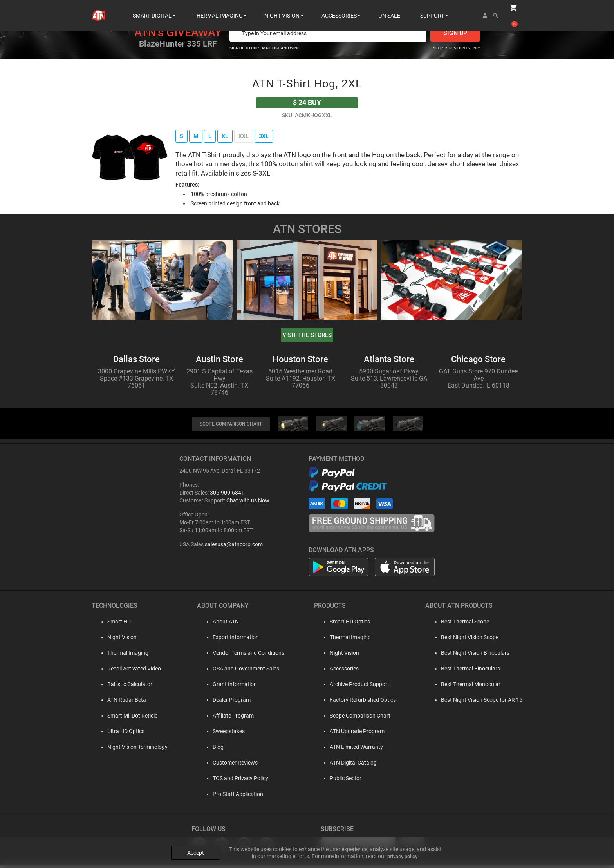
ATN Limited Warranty (354, 750)
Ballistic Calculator (122, 687)
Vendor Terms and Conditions (243, 656)
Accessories (341, 671)
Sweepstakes (224, 734)
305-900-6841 (227, 495)
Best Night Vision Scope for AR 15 (482, 703)
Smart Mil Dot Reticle (125, 718)
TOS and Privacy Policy (235, 781)
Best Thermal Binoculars (470, 671)
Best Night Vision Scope (470, 640)
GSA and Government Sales (241, 671)
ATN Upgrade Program (354, 734)
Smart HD (111, 624)
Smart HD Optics (347, 624)
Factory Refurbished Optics (360, 703)
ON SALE (389, 8)
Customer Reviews (230, 765)
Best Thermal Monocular (471, 687)
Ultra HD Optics (118, 734)
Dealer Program (227, 703)
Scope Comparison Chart (357, 718)
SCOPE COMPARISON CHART (231, 427)
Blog (213, 750)
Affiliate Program (228, 718)
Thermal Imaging (120, 656)
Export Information (231, 640)
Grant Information (230, 687)
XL (228, 137)
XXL (248, 137)
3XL (270, 137)
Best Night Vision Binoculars (475, 656)
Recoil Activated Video (126, 671)
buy (307, 102)
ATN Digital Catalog (350, 765)
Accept (196, 845)
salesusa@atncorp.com (234, 547)
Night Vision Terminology (130, 750)
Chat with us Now (248, 503)
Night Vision (114, 640)
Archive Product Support (357, 687)
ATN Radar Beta (119, 703)
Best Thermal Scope (465, 624)
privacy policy (402, 849)
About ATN (221, 624)
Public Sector (343, 781)
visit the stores (307, 336)
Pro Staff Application (233, 797)
